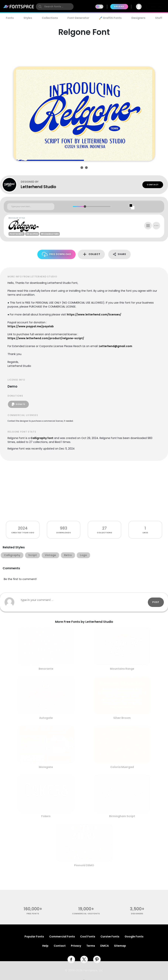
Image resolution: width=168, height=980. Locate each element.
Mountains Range (122, 669)
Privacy (76, 946)
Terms (91, 946)
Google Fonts (134, 936)
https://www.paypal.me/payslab (31, 326)
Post (156, 602)
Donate (18, 404)
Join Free (156, 6)
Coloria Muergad (122, 767)
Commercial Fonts (62, 936)
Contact (153, 185)
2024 (23, 528)
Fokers (46, 816)
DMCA (105, 946)
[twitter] (84, 959)
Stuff (159, 18)
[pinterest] (97, 959)
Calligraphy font (42, 438)
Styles (28, 18)
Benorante (46, 669)
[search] (55, 7)
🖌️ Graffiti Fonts (110, 18)
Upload (119, 6)
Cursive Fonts (110, 936)
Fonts (10, 18)
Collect (91, 254)
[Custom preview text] (31, 207)
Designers (138, 18)
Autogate (46, 718)
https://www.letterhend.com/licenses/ (94, 314)
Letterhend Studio (38, 187)
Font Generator (78, 18)
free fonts (33, 914)
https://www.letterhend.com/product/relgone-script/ (46, 338)
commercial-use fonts (86, 914)
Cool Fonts (88, 936)
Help (45, 946)
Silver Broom (122, 718)
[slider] (85, 206)
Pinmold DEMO (84, 865)
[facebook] (71, 959)
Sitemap (120, 946)
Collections (50, 18)
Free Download (56, 254)
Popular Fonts (34, 936)
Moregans (46, 767)
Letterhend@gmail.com (116, 346)
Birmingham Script (122, 816)
